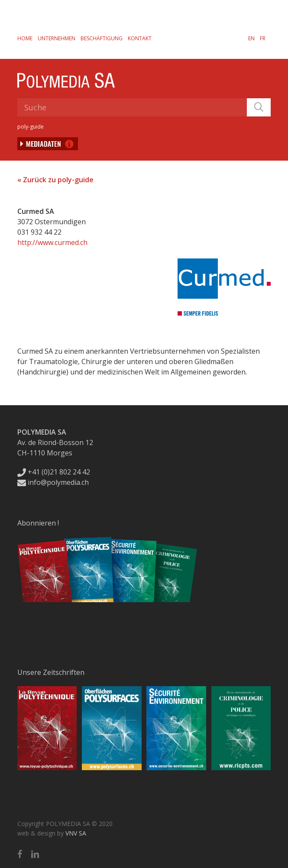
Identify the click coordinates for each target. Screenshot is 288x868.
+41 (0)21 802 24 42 (54, 472)
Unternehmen (57, 38)
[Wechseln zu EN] (251, 38)
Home (25, 38)
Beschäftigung (102, 38)
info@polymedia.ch (53, 482)
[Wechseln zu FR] (263, 38)
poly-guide (31, 127)
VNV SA (76, 833)
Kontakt (140, 38)
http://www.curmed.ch (52, 242)
